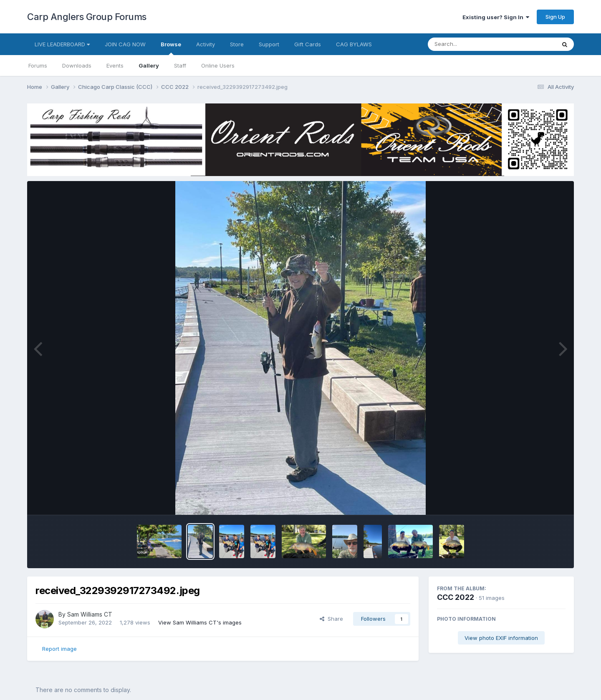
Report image (59, 649)
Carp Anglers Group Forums (87, 17)
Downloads (77, 65)
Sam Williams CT (90, 614)
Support (269, 44)
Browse (171, 48)
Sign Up (555, 17)
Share (331, 619)
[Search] (469, 44)
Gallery (149, 65)
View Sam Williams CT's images (200, 622)
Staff (180, 65)
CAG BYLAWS (354, 44)
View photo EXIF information (501, 638)
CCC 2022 (456, 597)
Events (115, 65)
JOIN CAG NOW (125, 44)
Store (237, 44)
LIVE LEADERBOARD (62, 44)
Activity (206, 44)
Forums (38, 65)
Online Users (218, 65)
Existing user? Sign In (496, 17)
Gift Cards (308, 44)
